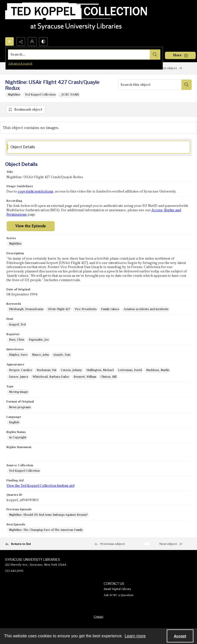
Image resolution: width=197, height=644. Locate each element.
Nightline (14, 95)
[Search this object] (150, 85)
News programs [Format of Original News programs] (20, 407)
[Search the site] (79, 55)
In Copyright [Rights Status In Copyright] (18, 437)
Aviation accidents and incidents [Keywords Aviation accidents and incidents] (146, 309)
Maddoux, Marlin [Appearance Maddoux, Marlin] (158, 370)
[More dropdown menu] (180, 55)
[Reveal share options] (21, 41)
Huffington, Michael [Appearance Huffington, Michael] (100, 370)
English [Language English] (14, 422)
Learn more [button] (135, 636)
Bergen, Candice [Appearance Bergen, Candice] (21, 370)
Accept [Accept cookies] (180, 636)
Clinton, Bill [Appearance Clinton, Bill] (109, 377)
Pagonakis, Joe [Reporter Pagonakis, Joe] (39, 340)
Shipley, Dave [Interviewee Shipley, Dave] (18, 355)
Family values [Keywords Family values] (110, 309)
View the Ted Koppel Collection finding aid (40, 486)
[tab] (98, 147)
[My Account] (32, 41)
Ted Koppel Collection (40, 95)
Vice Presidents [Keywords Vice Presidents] (86, 309)
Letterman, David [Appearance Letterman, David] (130, 370)
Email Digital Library (117, 589)
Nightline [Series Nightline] (15, 244)
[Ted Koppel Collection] (76, 19)
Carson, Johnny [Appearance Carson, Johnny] (71, 370)
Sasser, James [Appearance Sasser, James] (19, 377)
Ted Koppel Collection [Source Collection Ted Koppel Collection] (24, 471)
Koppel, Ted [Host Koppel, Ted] (17, 325)
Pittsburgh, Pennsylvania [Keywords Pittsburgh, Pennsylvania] (26, 309)
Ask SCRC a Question (119, 595)
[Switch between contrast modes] (43, 41)
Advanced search (20, 64)
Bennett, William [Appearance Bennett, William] (85, 377)
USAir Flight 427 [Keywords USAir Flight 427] (59, 309)
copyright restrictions (36, 192)
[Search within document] (186, 85)
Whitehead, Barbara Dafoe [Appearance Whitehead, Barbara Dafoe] (51, 377)
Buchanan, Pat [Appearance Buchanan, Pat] (47, 370)
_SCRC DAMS (70, 95)
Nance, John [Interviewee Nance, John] (41, 355)
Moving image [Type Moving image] (19, 392)
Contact (98, 617)
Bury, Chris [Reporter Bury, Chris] (17, 340)
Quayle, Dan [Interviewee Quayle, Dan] (62, 355)
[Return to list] (29, 544)
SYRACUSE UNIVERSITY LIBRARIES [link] (33, 559)
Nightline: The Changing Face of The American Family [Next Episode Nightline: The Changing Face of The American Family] (46, 530)
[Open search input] (9, 41)
